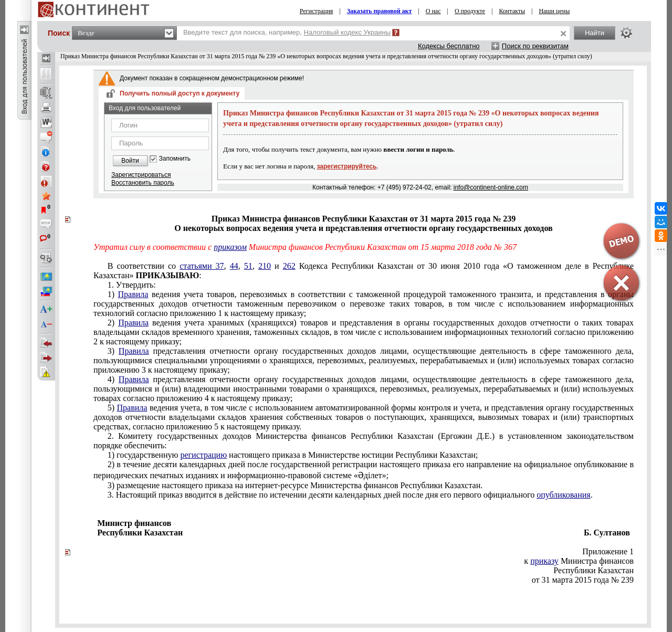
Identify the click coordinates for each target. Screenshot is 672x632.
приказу (544, 561)
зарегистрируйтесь (347, 166)
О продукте (470, 11)
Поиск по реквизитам (535, 46)
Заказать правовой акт (380, 11)
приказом (230, 247)
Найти (595, 33)
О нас (433, 11)
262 (289, 266)
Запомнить (175, 159)
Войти (130, 161)
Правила (133, 294)
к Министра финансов (579, 561)
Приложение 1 (608, 551)
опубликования (564, 495)
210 (265, 266)
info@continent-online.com (491, 187)
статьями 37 (202, 266)
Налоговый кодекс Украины (348, 32)
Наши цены (554, 11)
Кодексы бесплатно (449, 46)
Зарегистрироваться (141, 175)
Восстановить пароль (143, 183)
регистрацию (203, 455)
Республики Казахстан (594, 570)
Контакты (512, 11)
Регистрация (317, 11)
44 (234, 266)
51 (248, 266)
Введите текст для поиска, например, (287, 32)
